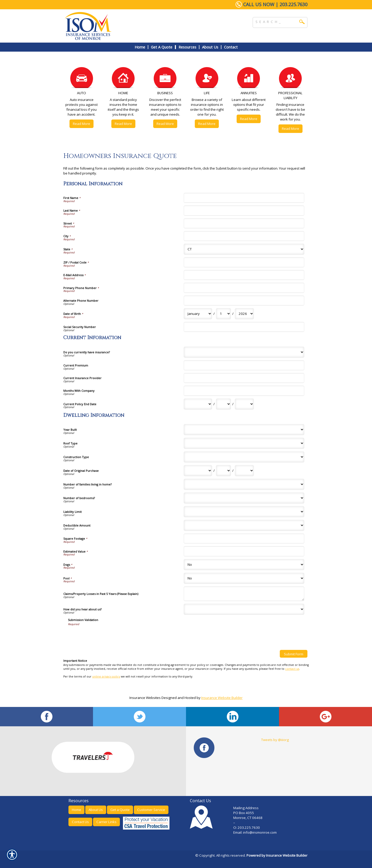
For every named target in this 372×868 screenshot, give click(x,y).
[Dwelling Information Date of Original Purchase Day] (223, 471)
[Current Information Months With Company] (244, 391)
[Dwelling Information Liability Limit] (244, 512)
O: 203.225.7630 (247, 827)
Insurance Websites (145, 698)
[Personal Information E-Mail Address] (244, 275)
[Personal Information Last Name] (244, 210)
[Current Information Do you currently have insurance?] (244, 352)
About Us (96, 810)
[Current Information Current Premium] (244, 365)
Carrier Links (106, 822)
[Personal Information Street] (244, 223)
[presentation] (107, 636)
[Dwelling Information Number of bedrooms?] (244, 498)
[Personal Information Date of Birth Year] (244, 314)
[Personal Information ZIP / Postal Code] (244, 262)
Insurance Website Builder (222, 698)
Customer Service (151, 810)
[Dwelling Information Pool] (244, 578)
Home (76, 810)
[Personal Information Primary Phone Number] (244, 288)
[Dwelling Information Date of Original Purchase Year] (244, 471)
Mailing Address (246, 808)
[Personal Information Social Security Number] (244, 327)
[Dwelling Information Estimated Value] (244, 551)
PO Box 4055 (244, 813)
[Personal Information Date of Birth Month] (198, 314)
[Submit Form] (294, 654)
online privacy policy (106, 676)
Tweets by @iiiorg (275, 740)
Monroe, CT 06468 (248, 818)
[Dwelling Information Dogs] (244, 565)
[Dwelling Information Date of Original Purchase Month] (198, 471)
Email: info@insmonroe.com (255, 832)
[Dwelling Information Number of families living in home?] (244, 484)
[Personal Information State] (244, 249)
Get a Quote (120, 810)
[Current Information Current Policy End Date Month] (198, 404)
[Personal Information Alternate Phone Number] (244, 301)
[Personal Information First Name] (244, 198)
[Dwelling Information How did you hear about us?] (244, 609)
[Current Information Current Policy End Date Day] (223, 404)
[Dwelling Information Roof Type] (244, 443)
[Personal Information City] (244, 236)
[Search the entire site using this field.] (276, 21)
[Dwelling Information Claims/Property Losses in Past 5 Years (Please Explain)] (244, 594)
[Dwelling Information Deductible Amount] (244, 525)
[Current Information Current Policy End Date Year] (244, 404)
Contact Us (80, 822)
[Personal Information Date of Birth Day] (223, 314)
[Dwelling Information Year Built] (244, 430)
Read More (82, 124)
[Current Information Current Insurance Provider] (244, 378)
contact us (292, 669)
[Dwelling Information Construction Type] (244, 457)
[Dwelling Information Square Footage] (244, 539)
